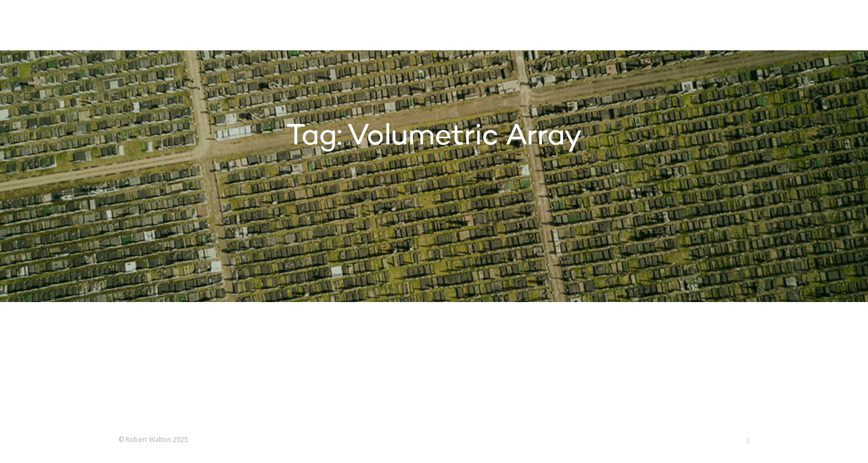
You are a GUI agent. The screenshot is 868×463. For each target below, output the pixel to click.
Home (444, 27)
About (611, 27)
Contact (663, 27)
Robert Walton (144, 25)
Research (557, 27)
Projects (495, 27)
